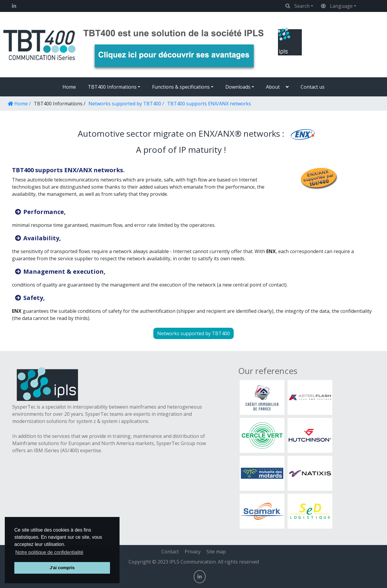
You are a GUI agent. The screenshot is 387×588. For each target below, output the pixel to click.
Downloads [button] (238, 87)
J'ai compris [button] (62, 568)
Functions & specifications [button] (181, 87)
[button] (277, 87)
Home (69, 87)
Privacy (193, 552)
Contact (170, 552)
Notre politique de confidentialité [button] (49, 552)
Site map (216, 552)
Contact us (313, 87)
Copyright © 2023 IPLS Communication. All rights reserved (194, 562)
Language (337, 6)
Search (297, 6)
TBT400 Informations (112, 87)
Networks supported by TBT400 (194, 333)
